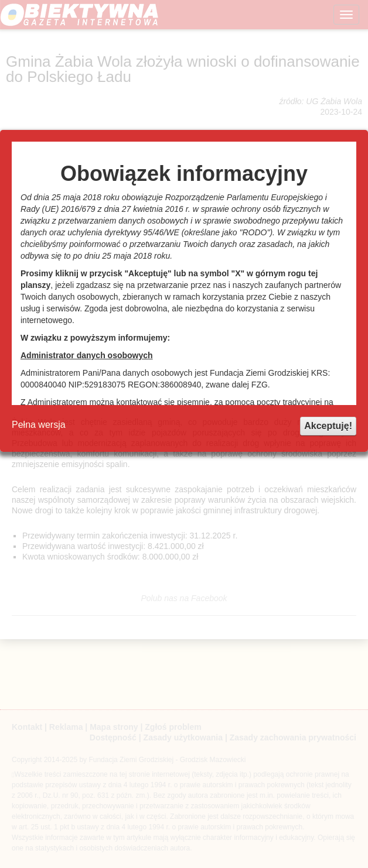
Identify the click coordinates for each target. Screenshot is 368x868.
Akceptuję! (328, 426)
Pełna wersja (39, 425)
